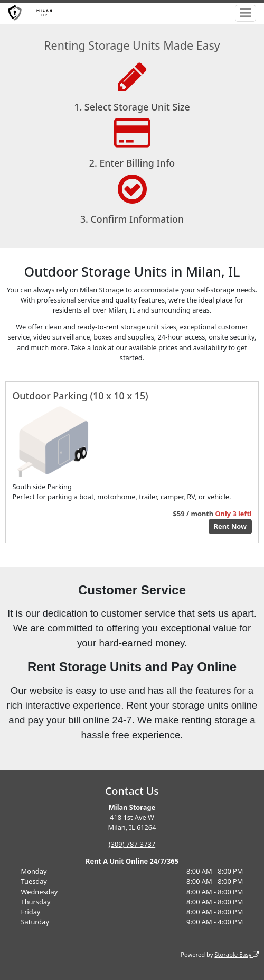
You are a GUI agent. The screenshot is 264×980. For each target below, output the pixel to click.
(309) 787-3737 (132, 844)
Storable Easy (237, 954)
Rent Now (230, 526)
